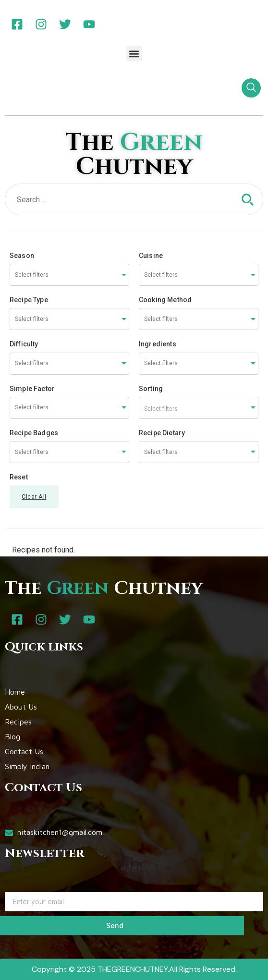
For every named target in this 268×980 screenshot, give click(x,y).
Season (22, 256)
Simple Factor (32, 389)
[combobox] (69, 275)
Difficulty (24, 344)
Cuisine (151, 256)
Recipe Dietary (162, 433)
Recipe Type (29, 300)
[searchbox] (51, 275)
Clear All (34, 496)
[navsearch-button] (251, 88)
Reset (19, 477)
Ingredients (158, 344)
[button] (134, 54)
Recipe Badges (34, 433)
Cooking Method (165, 300)
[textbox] (199, 408)
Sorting (151, 389)
